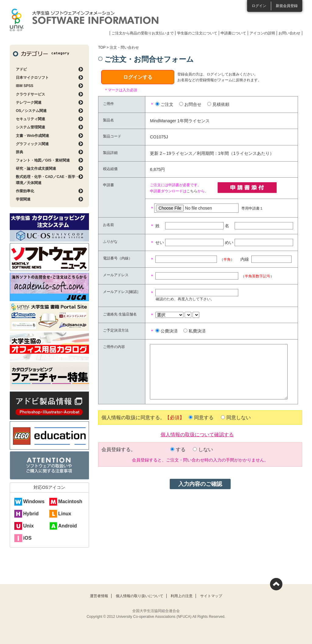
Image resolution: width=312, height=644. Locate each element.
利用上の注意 (182, 596)
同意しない (239, 418)
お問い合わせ (289, 33)
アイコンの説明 (262, 33)
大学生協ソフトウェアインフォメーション (84, 20)
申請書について (233, 33)
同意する (204, 418)
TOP (102, 47)
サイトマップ (211, 596)
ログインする (138, 77)
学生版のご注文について (197, 33)
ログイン (259, 6)
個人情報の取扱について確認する (197, 434)
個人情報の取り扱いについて (140, 596)
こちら (192, 191)
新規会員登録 (287, 6)
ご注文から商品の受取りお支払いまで (143, 33)
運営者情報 (99, 596)
